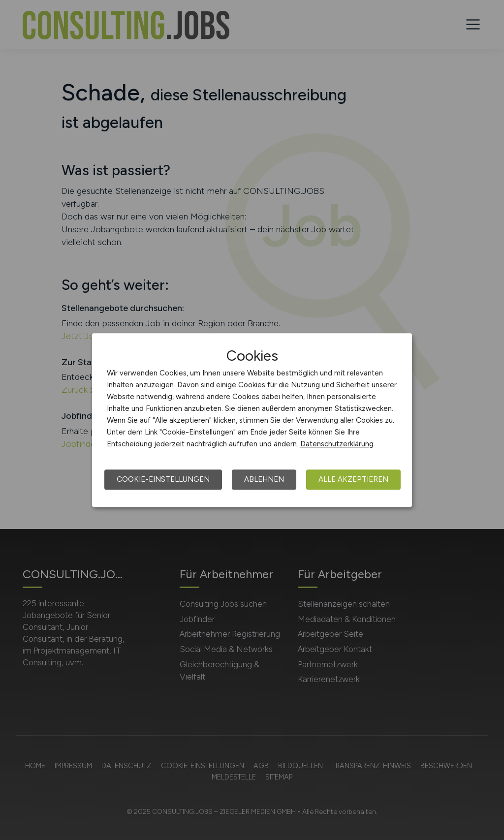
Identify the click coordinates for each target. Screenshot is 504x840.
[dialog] (252, 420)
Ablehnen (264, 479)
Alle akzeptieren (353, 479)
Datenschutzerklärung (337, 444)
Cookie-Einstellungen (163, 479)
